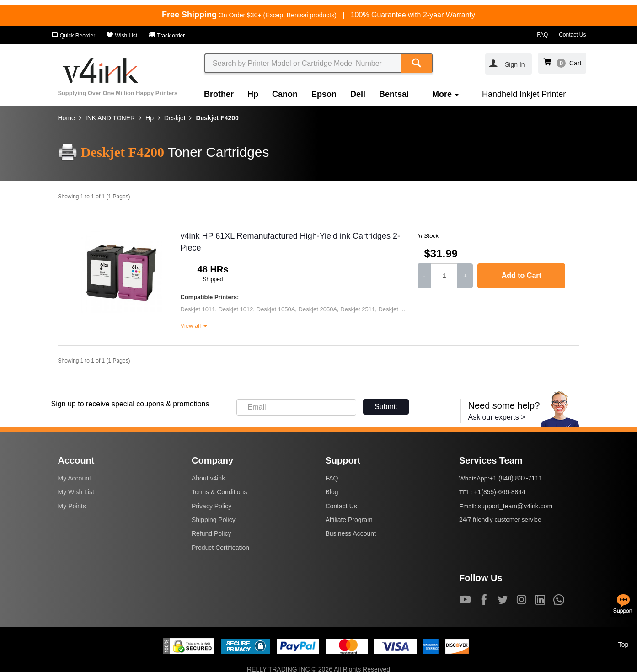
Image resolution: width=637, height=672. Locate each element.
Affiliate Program (349, 520)
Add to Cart (522, 275)
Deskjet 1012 (236, 309)
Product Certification (220, 548)
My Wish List (76, 492)
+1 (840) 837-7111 (516, 478)
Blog (332, 492)
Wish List (122, 36)
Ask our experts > (497, 417)
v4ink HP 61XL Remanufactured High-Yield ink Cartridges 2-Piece (291, 242)
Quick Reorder (73, 36)
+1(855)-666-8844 (499, 492)
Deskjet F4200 (217, 118)
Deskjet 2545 (396, 309)
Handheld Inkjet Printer (524, 94)
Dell (358, 94)
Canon (285, 94)
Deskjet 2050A (318, 309)
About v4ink (208, 478)
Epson (324, 94)
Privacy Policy (211, 506)
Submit (386, 407)
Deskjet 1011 (198, 309)
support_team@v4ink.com (515, 506)
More (445, 94)
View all (194, 326)
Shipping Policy (214, 520)
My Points (72, 506)
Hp (253, 94)
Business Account (351, 533)
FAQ (542, 35)
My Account (75, 478)
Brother (219, 94)
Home (67, 118)
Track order (166, 36)
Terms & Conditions (219, 492)
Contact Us (572, 35)
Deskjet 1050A (276, 309)
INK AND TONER (110, 118)
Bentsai (394, 94)
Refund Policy (211, 533)
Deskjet (175, 118)
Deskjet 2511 (358, 309)
